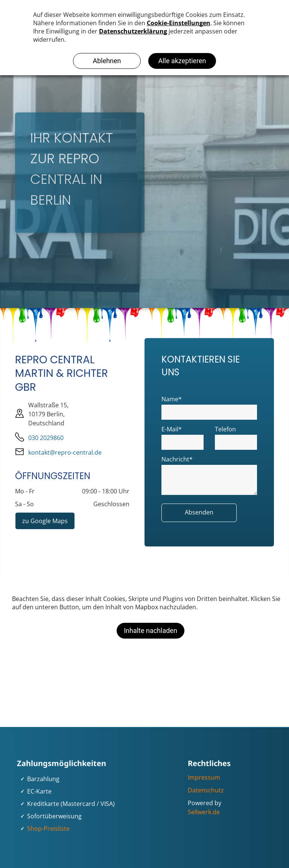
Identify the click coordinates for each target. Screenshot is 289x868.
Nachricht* (177, 459)
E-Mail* (172, 429)
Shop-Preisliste (48, 829)
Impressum (204, 777)
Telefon (225, 429)
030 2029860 (46, 438)
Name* (172, 399)
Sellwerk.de (204, 812)
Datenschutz (206, 790)
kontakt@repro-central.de (65, 452)
